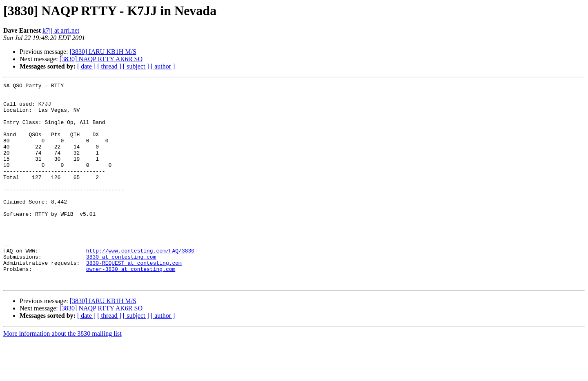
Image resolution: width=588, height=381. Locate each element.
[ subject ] (136, 66)
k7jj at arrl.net (61, 30)
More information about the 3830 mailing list (62, 374)
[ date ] (86, 66)
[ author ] (163, 66)
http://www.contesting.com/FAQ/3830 (140, 285)
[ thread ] (109, 66)
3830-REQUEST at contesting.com (134, 299)
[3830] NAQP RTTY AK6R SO (101, 59)
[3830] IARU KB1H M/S (103, 52)
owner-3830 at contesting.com (131, 307)
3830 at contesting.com (121, 292)
